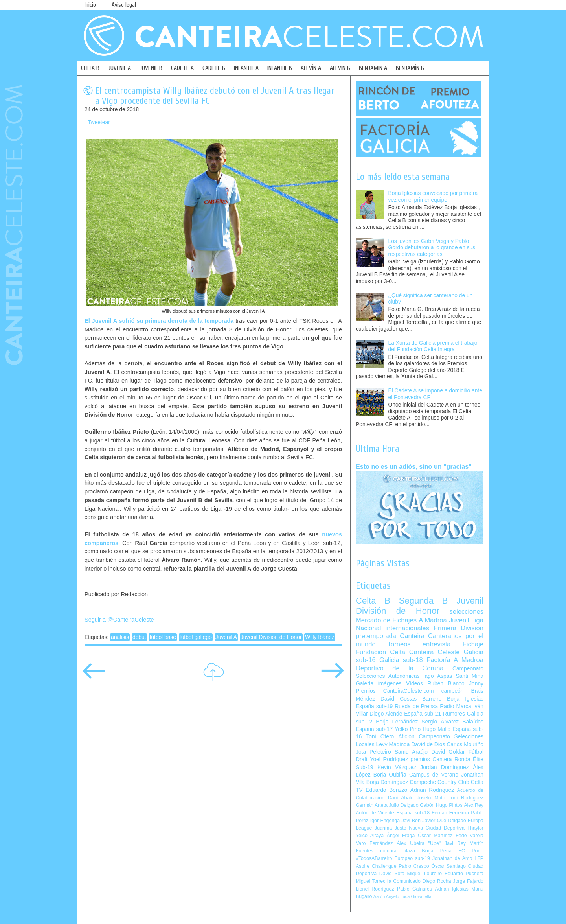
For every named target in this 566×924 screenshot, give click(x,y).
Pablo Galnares (414, 889)
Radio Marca (456, 706)
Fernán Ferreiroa (450, 813)
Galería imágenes (379, 684)
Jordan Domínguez (444, 767)
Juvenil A (226, 637)
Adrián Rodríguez (432, 790)
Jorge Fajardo (468, 881)
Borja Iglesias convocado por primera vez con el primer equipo (433, 197)
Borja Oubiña (390, 775)
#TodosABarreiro (374, 858)
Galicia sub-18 (401, 660)
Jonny (476, 684)
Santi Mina (470, 676)
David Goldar (448, 752)
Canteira (412, 636)
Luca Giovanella (416, 896)
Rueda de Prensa (416, 706)
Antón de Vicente (375, 813)
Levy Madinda (393, 745)
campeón (453, 691)
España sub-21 (423, 714)
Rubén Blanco (446, 684)
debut (139, 637)
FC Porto (471, 851)
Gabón (427, 805)
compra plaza (398, 851)
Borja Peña (436, 851)
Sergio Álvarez (440, 722)
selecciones (467, 612)
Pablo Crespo (414, 866)
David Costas (399, 699)
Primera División (458, 628)
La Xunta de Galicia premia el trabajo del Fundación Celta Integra (433, 346)
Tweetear (99, 122)
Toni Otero (380, 737)
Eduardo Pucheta (464, 874)
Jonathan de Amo (452, 858)
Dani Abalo (401, 798)
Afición (406, 737)
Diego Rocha (437, 881)
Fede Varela (470, 836)
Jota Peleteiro (373, 752)
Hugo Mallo (436, 729)
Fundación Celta (380, 652)
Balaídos (473, 722)
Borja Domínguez (387, 782)
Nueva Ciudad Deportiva (437, 828)
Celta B (373, 601)
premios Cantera (431, 759)
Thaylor (475, 828)
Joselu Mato (431, 798)
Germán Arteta (372, 805)
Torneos (399, 644)
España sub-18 (413, 813)
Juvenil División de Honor (271, 637)
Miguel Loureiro (424, 874)
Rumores (454, 714)
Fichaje (473, 644)
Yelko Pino (408, 729)
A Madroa (433, 620)
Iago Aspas (438, 676)
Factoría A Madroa (455, 660)
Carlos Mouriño (465, 745)
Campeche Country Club (439, 782)
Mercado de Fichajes (386, 620)
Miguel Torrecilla (374, 881)
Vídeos (414, 684)
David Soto (392, 874)
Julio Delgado (403, 805)
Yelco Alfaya (370, 836)
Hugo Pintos (449, 805)
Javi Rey (455, 843)
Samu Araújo (411, 752)
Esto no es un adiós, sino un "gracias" (414, 466)
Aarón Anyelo (386, 896)
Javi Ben (411, 821)
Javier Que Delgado (444, 821)
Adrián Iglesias (452, 889)
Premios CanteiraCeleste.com (395, 691)
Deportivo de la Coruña (400, 668)
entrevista (437, 644)
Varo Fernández (374, 843)
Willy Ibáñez (320, 637)
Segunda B (424, 601)
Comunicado (407, 881)
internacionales (407, 628)
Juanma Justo (390, 828)
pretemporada (376, 636)
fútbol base (163, 637)
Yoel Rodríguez (389, 759)
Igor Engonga (385, 821)
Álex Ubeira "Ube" (419, 843)
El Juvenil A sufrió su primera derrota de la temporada (159, 321)
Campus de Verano (434, 775)
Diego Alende (386, 714)
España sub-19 (374, 706)
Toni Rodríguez (466, 798)
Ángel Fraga (401, 836)
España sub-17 (374, 729)
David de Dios (428, 745)
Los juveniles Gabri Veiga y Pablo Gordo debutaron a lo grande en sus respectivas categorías (432, 248)
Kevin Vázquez (397, 767)
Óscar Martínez (435, 836)
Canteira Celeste (435, 652)
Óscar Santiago (448, 866)
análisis (120, 637)
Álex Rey (474, 805)
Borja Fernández (397, 722)
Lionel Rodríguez (375, 889)
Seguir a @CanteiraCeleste (119, 620)
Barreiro (432, 699)
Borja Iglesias (465, 699)
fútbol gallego (196, 637)
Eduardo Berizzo (386, 790)
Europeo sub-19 (412, 858)
